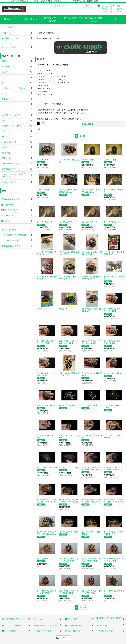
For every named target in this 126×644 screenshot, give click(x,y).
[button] (115, 20)
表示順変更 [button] (88, 124)
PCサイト (64, 638)
